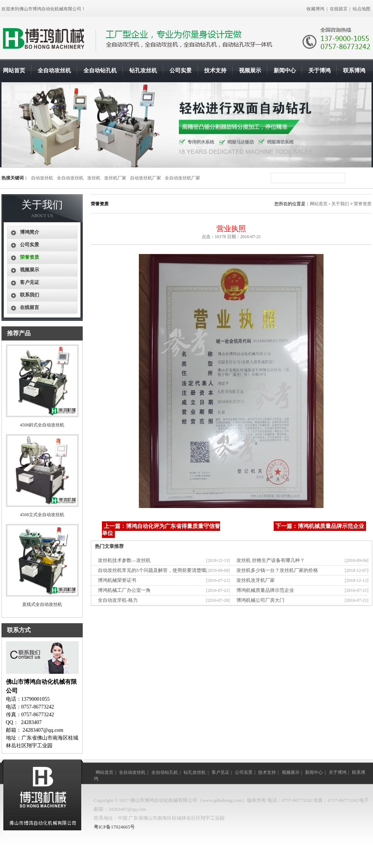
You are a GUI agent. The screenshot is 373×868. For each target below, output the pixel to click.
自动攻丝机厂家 (146, 178)
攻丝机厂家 (115, 178)
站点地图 (362, 9)
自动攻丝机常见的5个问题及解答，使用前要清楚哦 (152, 570)
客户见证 (30, 282)
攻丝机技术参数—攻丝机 (124, 560)
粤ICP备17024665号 (114, 827)
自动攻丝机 (42, 178)
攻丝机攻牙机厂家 (256, 580)
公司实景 (181, 71)
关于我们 (340, 204)
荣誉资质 (363, 204)
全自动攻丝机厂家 (182, 178)
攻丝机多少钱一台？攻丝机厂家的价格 (277, 570)
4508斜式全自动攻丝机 (42, 425)
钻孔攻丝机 (143, 71)
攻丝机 (94, 178)
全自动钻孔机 (100, 71)
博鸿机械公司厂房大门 (260, 600)
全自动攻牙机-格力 (118, 600)
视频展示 (250, 71)
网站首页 (14, 71)
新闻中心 (285, 71)
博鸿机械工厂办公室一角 (124, 590)
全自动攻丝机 (54, 71)
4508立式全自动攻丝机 (42, 515)
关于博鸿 (319, 71)
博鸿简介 (30, 232)
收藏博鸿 (315, 9)
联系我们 (30, 295)
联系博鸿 (354, 71)
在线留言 (339, 9)
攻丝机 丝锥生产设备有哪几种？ (271, 560)
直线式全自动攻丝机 (42, 604)
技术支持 (215, 71)
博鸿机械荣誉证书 (117, 580)
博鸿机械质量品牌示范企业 (265, 590)
